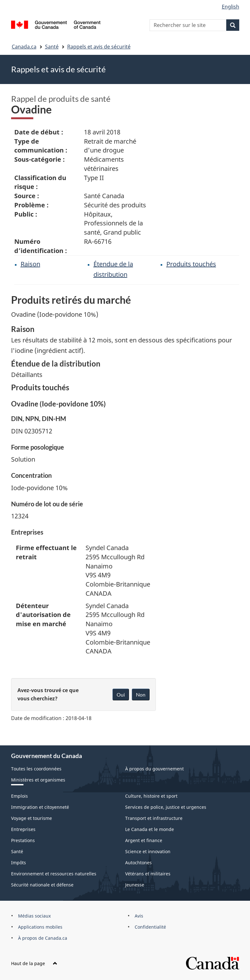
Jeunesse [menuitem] (135, 885)
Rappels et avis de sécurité (99, 47)
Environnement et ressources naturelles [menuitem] (54, 874)
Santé (52, 47)
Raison (30, 264)
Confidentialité (150, 927)
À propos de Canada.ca (43, 938)
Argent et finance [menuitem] (144, 840)
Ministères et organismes (38, 780)
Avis (139, 916)
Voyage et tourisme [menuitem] (32, 818)
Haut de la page (34, 963)
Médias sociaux (34, 916)
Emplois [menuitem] (19, 796)
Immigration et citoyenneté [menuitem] (40, 807)
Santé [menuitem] (17, 851)
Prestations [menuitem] (23, 840)
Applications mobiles (40, 927)
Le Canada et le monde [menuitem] (150, 829)
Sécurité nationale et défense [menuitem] (42, 885)
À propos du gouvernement (154, 769)
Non (141, 694)
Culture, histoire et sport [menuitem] (151, 796)
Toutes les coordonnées (36, 769)
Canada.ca (24, 47)
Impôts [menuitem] (19, 863)
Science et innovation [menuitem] (148, 851)
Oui (121, 694)
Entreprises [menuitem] (23, 829)
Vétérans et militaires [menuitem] (148, 874)
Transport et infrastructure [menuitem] (154, 818)
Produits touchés (191, 264)
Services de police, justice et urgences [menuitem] (166, 807)
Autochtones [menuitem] (138, 863)
